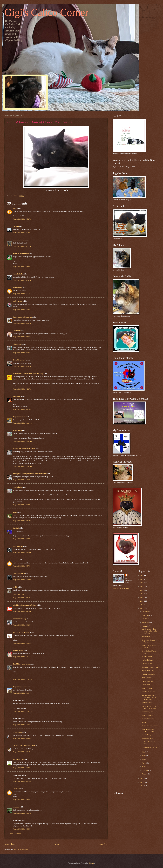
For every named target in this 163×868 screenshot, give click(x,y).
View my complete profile (121, 588)
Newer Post (10, 844)
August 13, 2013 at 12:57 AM (23, 466)
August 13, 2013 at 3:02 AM (22, 505)
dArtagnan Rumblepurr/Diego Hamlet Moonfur (30, 474)
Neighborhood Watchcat (150, 726)
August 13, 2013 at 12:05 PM (22, 679)
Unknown (16, 789)
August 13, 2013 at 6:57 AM (22, 566)
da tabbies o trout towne (21, 664)
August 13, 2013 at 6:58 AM (22, 580)
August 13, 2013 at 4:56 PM (22, 813)
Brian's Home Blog (19, 619)
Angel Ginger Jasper (20, 687)
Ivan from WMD (19, 573)
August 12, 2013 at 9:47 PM (22, 409)
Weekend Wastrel (147, 660)
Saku (15, 208)
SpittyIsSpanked (147, 703)
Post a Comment (16, 834)
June (144, 756)
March (144, 767)
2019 (142, 587)
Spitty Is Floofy (147, 688)
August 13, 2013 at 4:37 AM (22, 553)
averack (16, 560)
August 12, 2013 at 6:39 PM (22, 267)
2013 (142, 608)
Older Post (103, 844)
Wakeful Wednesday (148, 674)
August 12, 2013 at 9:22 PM (22, 389)
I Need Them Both (148, 681)
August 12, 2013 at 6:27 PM (22, 246)
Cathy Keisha (18, 301)
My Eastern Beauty (148, 738)
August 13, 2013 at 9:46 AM (22, 643)
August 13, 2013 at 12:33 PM (22, 693)
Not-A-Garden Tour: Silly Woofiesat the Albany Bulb (149, 697)
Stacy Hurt (17, 396)
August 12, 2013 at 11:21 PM (22, 423)
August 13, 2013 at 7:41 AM (22, 598)
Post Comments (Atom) (21, 849)
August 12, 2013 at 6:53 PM (22, 280)
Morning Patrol (147, 656)
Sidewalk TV (146, 685)
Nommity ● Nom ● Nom (150, 667)
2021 (142, 579)
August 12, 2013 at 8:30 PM (22, 353)
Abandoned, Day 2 (148, 712)
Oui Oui (16, 528)
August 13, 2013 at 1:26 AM (22, 480)
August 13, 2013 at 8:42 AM (22, 625)
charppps (16, 807)
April (144, 763)
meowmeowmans (19, 240)
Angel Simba (17, 430)
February (145, 770)
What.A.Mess (146, 678)
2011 (142, 782)
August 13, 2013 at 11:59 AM (23, 657)
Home (56, 844)
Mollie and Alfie (18, 595)
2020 (142, 583)
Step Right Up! (147, 735)
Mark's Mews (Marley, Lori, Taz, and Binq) (28, 374)
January (145, 774)
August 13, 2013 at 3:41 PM (22, 752)
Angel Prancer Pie (19, 417)
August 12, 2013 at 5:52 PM (22, 219)
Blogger (92, 863)
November (146, 615)
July (144, 752)
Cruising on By (147, 663)
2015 (142, 601)
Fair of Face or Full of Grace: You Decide (149, 707)
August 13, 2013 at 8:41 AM (22, 611)
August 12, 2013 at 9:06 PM (22, 366)
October (145, 619)
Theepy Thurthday (148, 719)
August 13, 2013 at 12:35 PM (22, 711)
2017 (142, 594)
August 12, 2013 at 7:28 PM (22, 310)
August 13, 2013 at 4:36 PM (22, 800)
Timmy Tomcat (18, 650)
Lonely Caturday (147, 715)
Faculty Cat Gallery (148, 692)
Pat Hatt (16, 226)
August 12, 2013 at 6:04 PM (22, 233)
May (144, 759)
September (146, 622)
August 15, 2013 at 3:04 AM (22, 829)
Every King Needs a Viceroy (148, 641)
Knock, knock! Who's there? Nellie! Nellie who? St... (149, 631)
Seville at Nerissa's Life (21, 253)
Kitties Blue (17, 344)
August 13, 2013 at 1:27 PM (22, 725)
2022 (142, 576)
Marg (15, 512)
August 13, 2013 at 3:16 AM (22, 521)
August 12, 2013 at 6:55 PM (22, 294)
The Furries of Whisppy (21, 632)
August (145, 626)
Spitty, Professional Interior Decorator (148, 730)
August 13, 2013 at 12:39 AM (23, 441)
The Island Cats (18, 759)
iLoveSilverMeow (19, 360)
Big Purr (144, 722)
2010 (142, 786)
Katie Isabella (18, 274)
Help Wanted (146, 636)
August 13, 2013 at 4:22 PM (22, 768)
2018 (142, 590)
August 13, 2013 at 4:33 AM (22, 539)
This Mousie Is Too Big (149, 747)
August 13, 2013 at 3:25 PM (22, 738)
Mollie (15, 587)
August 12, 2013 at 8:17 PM (22, 337)
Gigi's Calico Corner (46, 12)
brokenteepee (18, 287)
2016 (142, 597)
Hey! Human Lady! (148, 671)
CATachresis (17, 732)
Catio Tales (17, 331)
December (146, 611)
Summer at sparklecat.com (22, 317)
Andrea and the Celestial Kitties (24, 449)
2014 (142, 605)
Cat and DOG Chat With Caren (24, 746)
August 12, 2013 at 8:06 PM (22, 323)
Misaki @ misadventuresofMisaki (25, 605)
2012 (142, 779)
